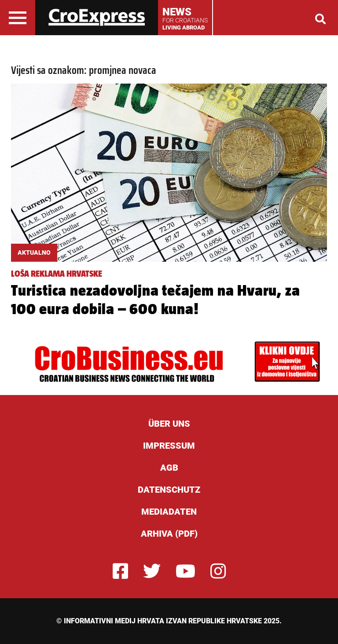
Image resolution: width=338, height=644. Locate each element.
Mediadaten (169, 512)
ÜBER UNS (169, 424)
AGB (169, 468)
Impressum (169, 446)
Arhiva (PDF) (169, 534)
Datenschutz (169, 490)
